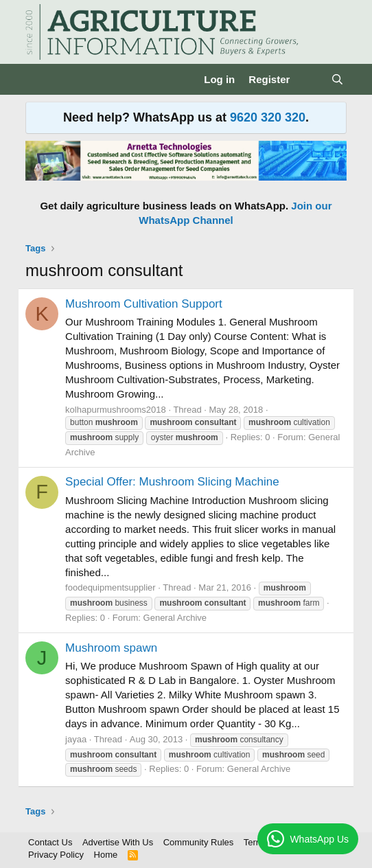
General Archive (175, 618)
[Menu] (37, 80)
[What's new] (310, 79)
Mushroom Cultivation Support (144, 304)
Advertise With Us (118, 842)
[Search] (337, 79)
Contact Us (50, 842)
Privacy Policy (56, 855)
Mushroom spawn (111, 648)
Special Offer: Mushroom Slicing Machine (172, 482)
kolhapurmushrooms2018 (116, 410)
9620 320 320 (268, 117)
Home (106, 855)
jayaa (76, 739)
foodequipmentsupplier (111, 587)
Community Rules (199, 842)
